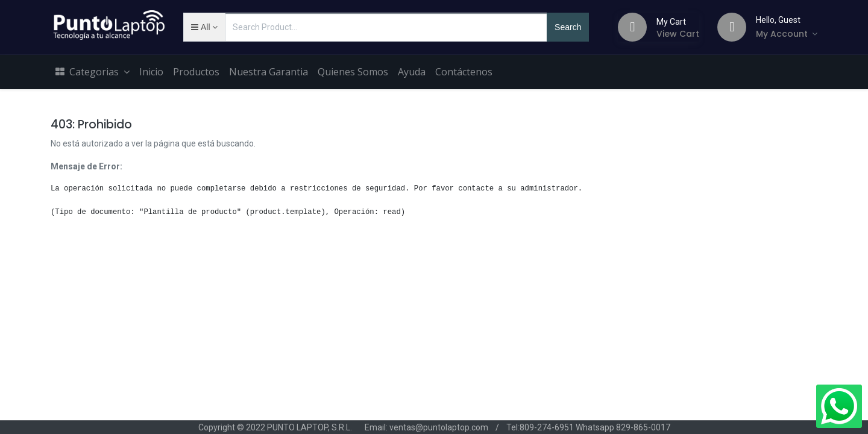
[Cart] (632, 27)
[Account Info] (787, 34)
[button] (204, 27)
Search (568, 27)
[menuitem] (151, 72)
